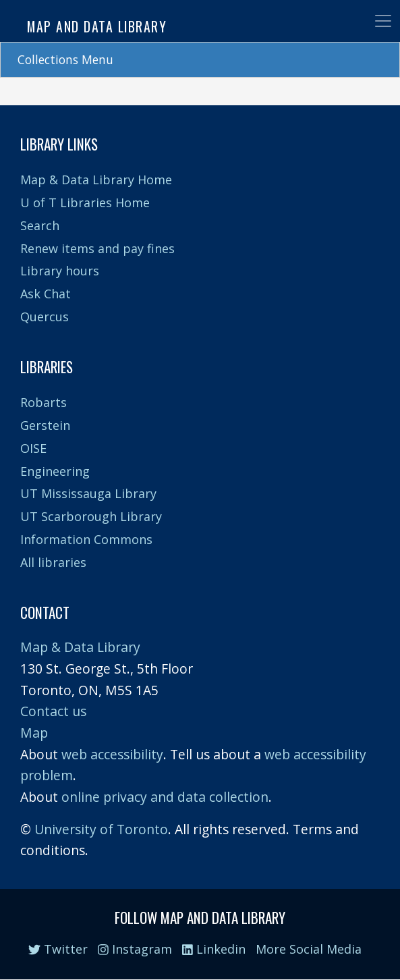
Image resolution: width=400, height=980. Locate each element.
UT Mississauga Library (88, 493)
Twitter (58, 949)
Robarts (44, 402)
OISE (33, 448)
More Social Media (309, 949)
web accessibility (112, 754)
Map (34, 733)
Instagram (135, 949)
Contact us (53, 711)
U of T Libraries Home (85, 202)
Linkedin (214, 949)
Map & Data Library (80, 647)
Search (40, 225)
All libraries (53, 562)
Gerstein (45, 425)
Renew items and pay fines (97, 248)
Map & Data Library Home (96, 180)
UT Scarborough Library (91, 516)
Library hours (60, 271)
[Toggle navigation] (383, 21)
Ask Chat (46, 294)
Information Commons (86, 539)
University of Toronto (101, 829)
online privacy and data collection (165, 797)
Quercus (45, 317)
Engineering (55, 471)
